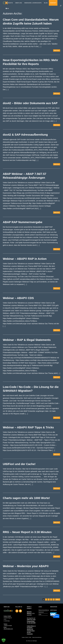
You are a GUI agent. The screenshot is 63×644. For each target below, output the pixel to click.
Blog (46, 3)
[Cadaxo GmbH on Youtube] (20, 611)
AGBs (40, 614)
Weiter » (58, 599)
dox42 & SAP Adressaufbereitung (25, 135)
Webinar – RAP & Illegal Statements (27, 340)
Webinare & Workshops (33, 3)
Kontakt (53, 3)
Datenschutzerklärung (43, 610)
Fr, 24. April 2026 (31, 613)
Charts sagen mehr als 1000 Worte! (26, 498)
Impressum (41, 612)
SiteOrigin (35, 641)
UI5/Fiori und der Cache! (19, 464)
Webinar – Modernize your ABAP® (26, 566)
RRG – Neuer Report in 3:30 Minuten (27, 532)
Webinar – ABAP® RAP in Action (25, 259)
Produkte (9, 3)
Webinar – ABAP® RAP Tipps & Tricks (28, 427)
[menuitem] (7, 9)
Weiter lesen (57, 50)
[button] (61, 6)
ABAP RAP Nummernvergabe (23, 222)
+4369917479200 (8, 626)
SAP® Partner (53, 610)
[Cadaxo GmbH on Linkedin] (17, 611)
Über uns (19, 3)
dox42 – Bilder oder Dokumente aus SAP (30, 103)
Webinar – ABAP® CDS (18, 298)
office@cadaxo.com (8, 629)
